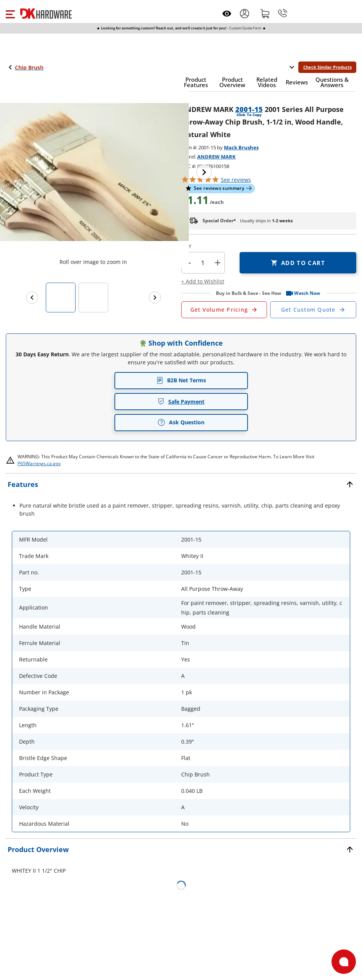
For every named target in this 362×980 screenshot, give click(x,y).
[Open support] (344, 962)
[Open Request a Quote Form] (224, 310)
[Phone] (283, 13)
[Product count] (203, 263)
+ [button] (218, 263)
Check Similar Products (327, 67)
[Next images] (155, 298)
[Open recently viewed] (227, 14)
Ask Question (181, 422)
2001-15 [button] (249, 109)
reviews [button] (236, 180)
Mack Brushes (241, 147)
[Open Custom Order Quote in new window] (313, 310)
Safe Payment (181, 402)
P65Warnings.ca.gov (39, 463)
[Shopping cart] (265, 13)
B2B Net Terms (181, 380)
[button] (10, 13)
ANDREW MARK (216, 157)
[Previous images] (32, 298)
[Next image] (204, 172)
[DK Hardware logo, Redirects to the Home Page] (46, 14)
